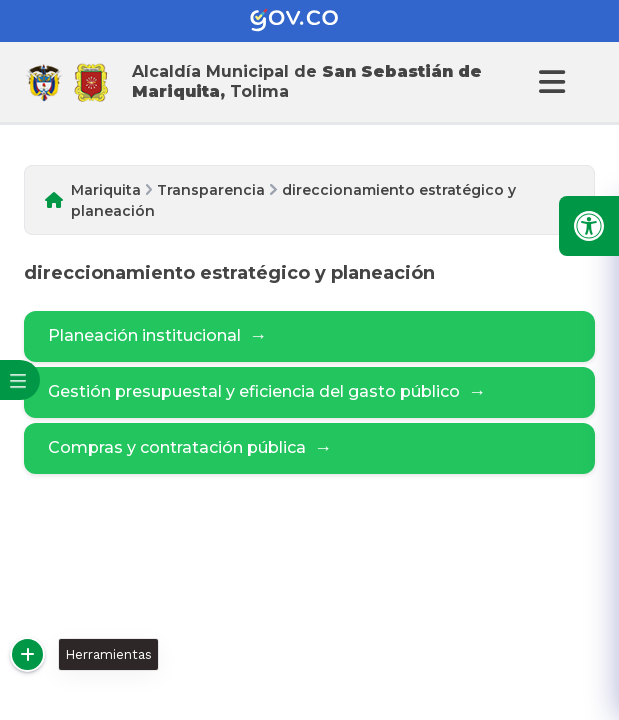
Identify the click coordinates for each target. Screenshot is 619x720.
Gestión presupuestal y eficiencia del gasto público (267, 392)
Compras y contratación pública (190, 448)
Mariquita (106, 190)
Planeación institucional (157, 336)
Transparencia (211, 190)
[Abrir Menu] (549, 82)
